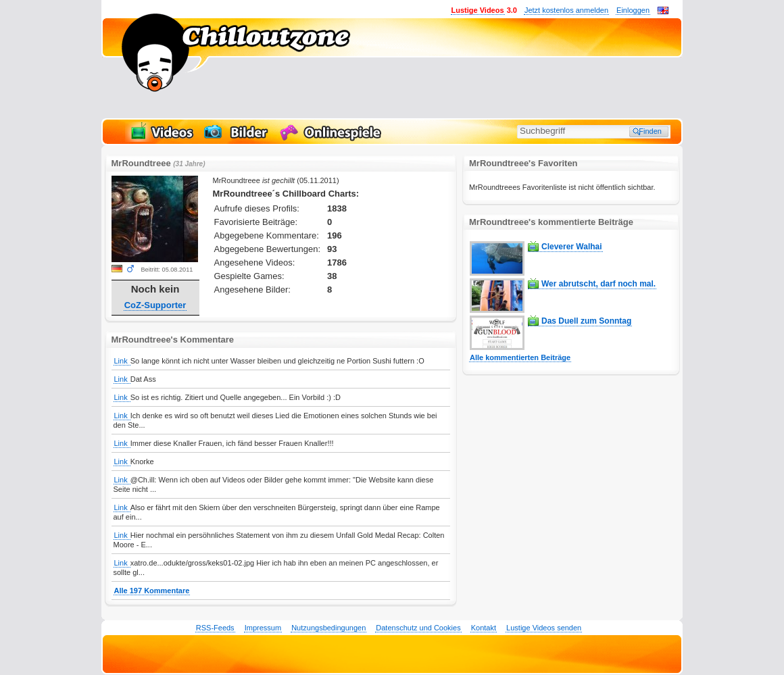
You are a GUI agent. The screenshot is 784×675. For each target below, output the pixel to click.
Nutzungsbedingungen (328, 628)
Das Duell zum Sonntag (586, 321)
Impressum (263, 628)
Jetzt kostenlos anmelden (566, 10)
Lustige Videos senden (544, 628)
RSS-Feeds (215, 628)
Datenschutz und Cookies (418, 628)
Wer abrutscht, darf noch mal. (598, 284)
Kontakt (484, 628)
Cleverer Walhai (572, 247)
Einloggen (633, 10)
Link (122, 361)
